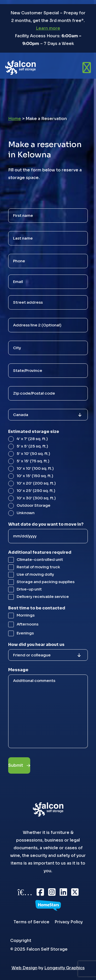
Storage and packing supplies (46, 582)
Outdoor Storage (34, 505)
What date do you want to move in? (46, 524)
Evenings (25, 633)
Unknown (26, 513)
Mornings (26, 615)
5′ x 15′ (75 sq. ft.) (33, 461)
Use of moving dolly (35, 574)
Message (18, 670)
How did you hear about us (36, 645)
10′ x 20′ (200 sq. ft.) (36, 483)
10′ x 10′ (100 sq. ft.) (35, 468)
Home (15, 119)
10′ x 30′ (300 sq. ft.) (36, 498)
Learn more (48, 28)
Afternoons (28, 624)
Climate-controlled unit (40, 559)
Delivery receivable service (43, 597)
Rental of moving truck (38, 567)
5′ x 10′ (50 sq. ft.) (33, 453)
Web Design (24, 968)
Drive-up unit (29, 589)
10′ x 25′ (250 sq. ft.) (36, 491)
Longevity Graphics (65, 968)
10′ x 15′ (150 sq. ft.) (35, 476)
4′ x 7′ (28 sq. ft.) (32, 439)
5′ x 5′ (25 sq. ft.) (32, 446)
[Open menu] (87, 68)
